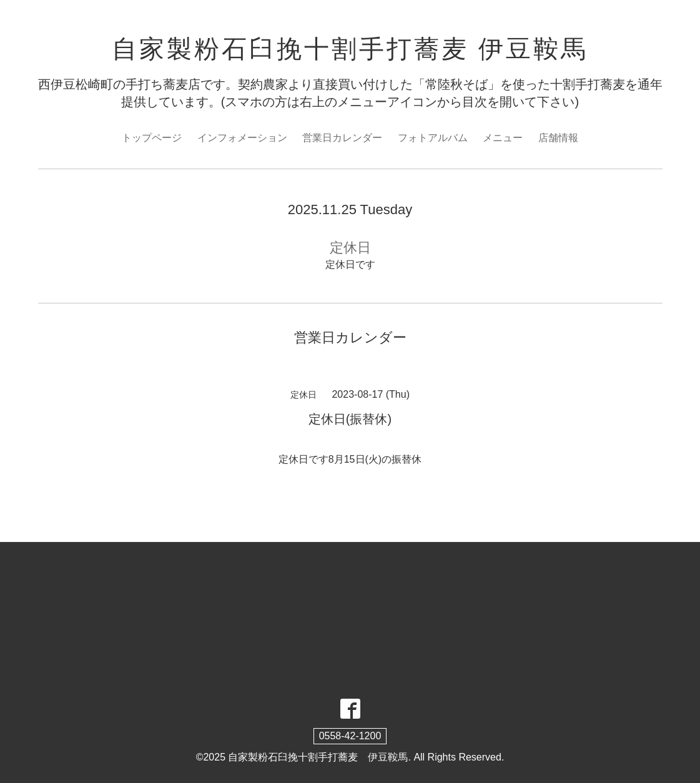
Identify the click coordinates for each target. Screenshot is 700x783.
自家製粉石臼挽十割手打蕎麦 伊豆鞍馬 (350, 49)
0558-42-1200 (350, 736)
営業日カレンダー (342, 138)
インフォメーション (242, 138)
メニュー (503, 138)
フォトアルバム (433, 138)
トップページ (152, 138)
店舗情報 (558, 138)
